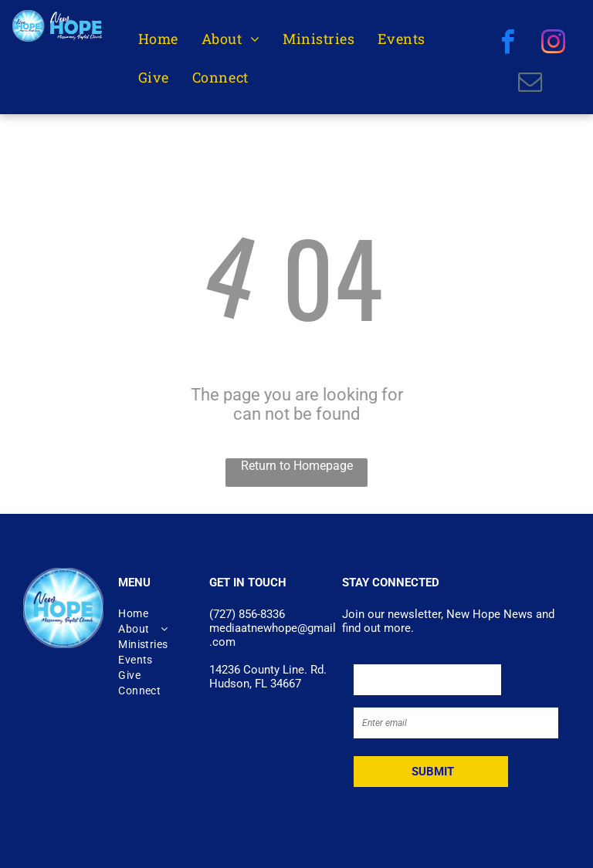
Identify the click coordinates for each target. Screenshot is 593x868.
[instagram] (553, 44)
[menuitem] (158, 39)
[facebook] (508, 44)
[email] (530, 84)
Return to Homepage (297, 466)
